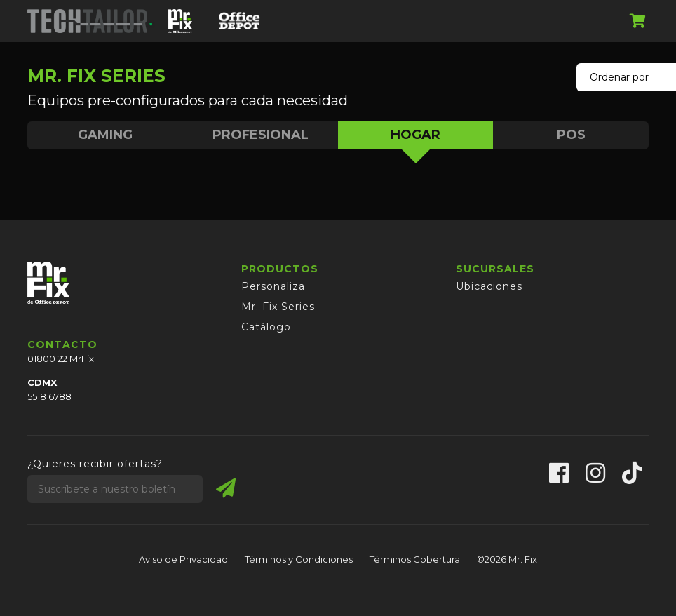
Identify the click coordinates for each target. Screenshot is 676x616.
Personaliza (273, 286)
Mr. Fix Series (278, 307)
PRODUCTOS (280, 269)
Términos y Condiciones (299, 559)
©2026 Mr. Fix (507, 559)
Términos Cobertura (415, 559)
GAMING (105, 135)
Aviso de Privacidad (183, 559)
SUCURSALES (495, 269)
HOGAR (415, 138)
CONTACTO (62, 344)
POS (571, 135)
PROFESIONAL (261, 135)
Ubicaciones (489, 286)
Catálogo (266, 327)
